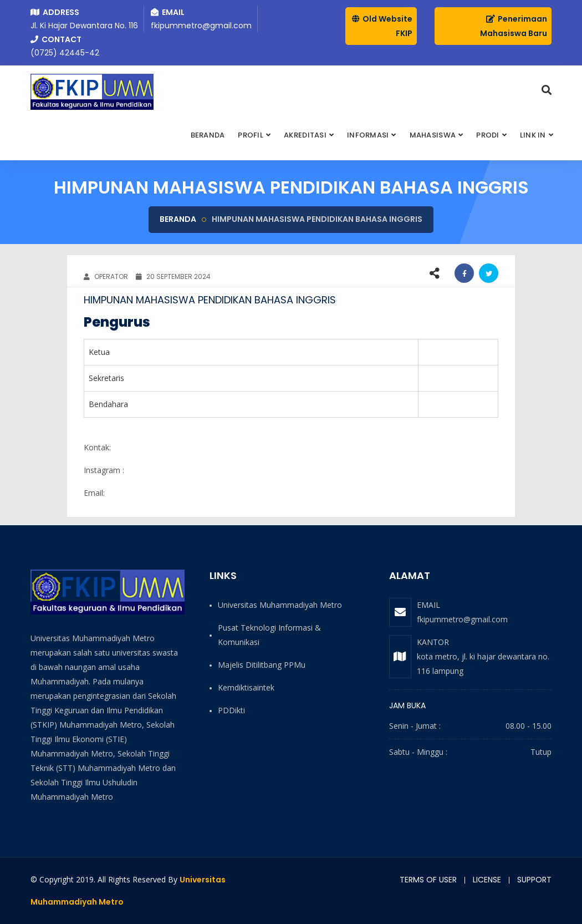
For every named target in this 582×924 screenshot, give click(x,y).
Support (534, 880)
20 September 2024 (173, 276)
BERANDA (208, 135)
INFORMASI (368, 135)
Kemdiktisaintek (246, 687)
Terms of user (428, 880)
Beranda (178, 219)
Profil (251, 135)
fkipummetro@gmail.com (462, 619)
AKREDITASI (305, 135)
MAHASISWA (433, 135)
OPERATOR (106, 276)
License (487, 880)
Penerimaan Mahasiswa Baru (514, 26)
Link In (533, 135)
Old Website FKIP (382, 26)
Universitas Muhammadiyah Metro (280, 605)
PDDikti (231, 710)
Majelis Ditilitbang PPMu (262, 665)
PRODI (487, 135)
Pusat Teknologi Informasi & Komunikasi (269, 635)
